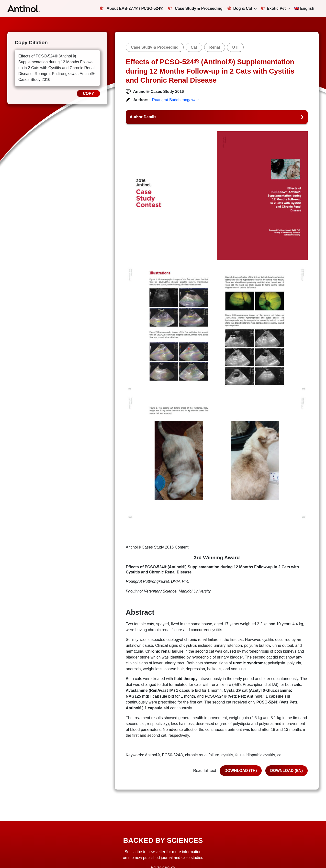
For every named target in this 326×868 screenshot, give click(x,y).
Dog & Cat (240, 8)
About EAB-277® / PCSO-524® (131, 8)
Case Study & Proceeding (195, 8)
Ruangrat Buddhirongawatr (175, 100)
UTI (235, 47)
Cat (194, 47)
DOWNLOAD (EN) (287, 771)
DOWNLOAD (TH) (241, 771)
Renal (215, 47)
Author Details (143, 117)
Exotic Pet (273, 8)
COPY (88, 93)
